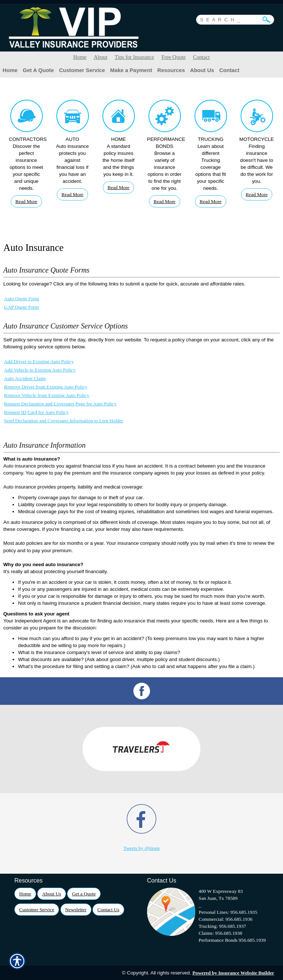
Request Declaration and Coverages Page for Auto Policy (60, 404)
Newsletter (76, 910)
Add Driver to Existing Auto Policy (39, 361)
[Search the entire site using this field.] (230, 19)
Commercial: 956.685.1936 (226, 919)
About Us (51, 894)
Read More (27, 201)
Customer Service (37, 910)
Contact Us (108, 910)
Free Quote (174, 57)
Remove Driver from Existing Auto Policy (46, 387)
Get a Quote (84, 894)
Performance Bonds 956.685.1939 (232, 940)
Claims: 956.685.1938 (220, 933)
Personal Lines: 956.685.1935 (228, 912)
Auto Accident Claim (25, 378)
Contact (202, 57)
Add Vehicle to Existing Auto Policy (40, 370)
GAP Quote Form (21, 307)
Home (80, 57)
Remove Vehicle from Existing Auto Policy (47, 395)
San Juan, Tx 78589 (218, 898)
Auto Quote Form (22, 299)
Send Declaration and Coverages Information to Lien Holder (64, 421)
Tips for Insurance (134, 57)
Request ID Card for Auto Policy (36, 412)
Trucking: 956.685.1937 (222, 926)
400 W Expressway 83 (221, 891)
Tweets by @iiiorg (141, 848)
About (101, 57)
